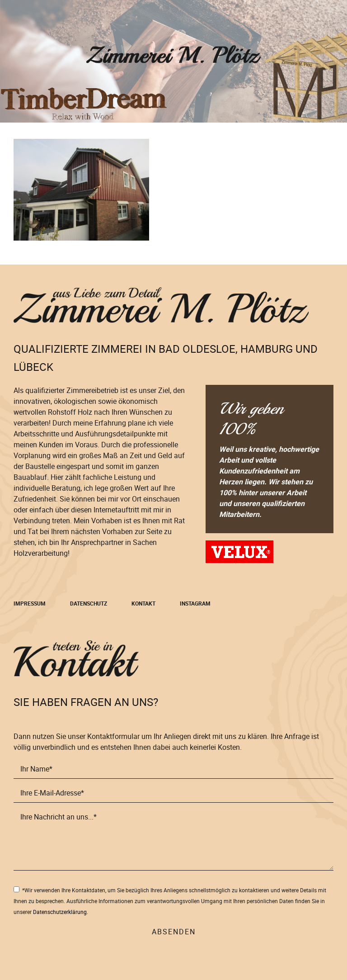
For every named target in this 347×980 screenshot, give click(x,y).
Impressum (30, 603)
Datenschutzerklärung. (61, 912)
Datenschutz (89, 603)
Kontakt (143, 603)
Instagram (195, 603)
